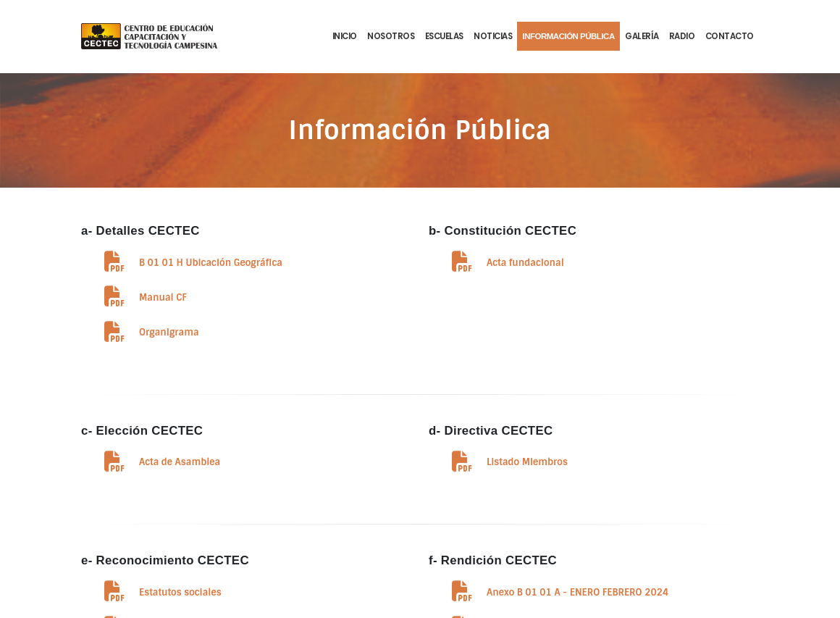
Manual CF (163, 297)
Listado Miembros (527, 462)
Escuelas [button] (444, 36)
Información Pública (568, 36)
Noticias (493, 36)
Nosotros (391, 36)
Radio (682, 36)
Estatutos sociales (180, 592)
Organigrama (169, 332)
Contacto (730, 36)
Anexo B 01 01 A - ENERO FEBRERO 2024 (577, 592)
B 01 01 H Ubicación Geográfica (211, 263)
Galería (642, 36)
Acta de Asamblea (180, 462)
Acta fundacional (525, 263)
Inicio (345, 36)
